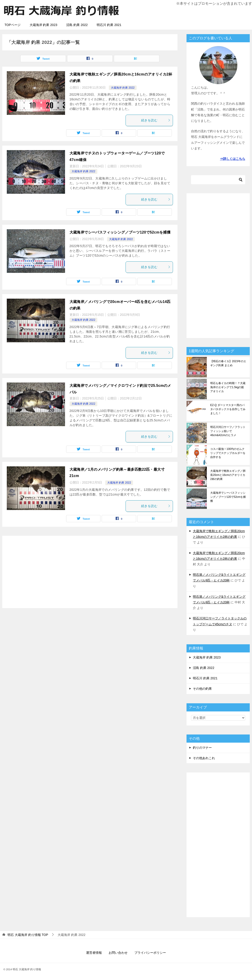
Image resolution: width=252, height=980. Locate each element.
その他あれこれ (204, 758)
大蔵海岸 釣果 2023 (43, 25)
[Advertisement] (90, 572)
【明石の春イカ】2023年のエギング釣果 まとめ (228, 363)
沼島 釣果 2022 (77, 25)
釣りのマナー (202, 748)
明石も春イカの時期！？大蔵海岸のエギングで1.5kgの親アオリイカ (228, 387)
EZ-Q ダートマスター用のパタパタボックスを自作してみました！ (228, 409)
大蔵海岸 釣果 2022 (123, 88)
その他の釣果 (202, 689)
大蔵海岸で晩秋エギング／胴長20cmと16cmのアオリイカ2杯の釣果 (228, 475)
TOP (28, 935)
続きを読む (156, 120)
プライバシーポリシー (150, 953)
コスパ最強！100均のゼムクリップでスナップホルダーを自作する (228, 453)
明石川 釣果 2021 (109, 25)
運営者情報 (94, 953)
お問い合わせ (118, 953)
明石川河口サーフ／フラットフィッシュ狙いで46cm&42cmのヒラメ (228, 431)
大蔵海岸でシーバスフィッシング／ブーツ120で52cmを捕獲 (120, 232)
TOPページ (13, 25)
